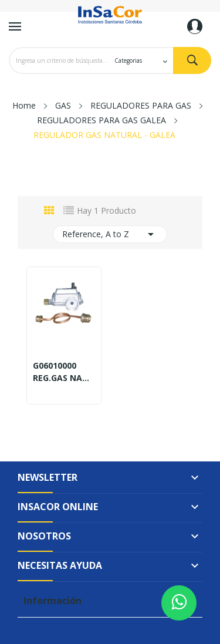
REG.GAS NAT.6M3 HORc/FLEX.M (64, 378)
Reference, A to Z (110, 234)
